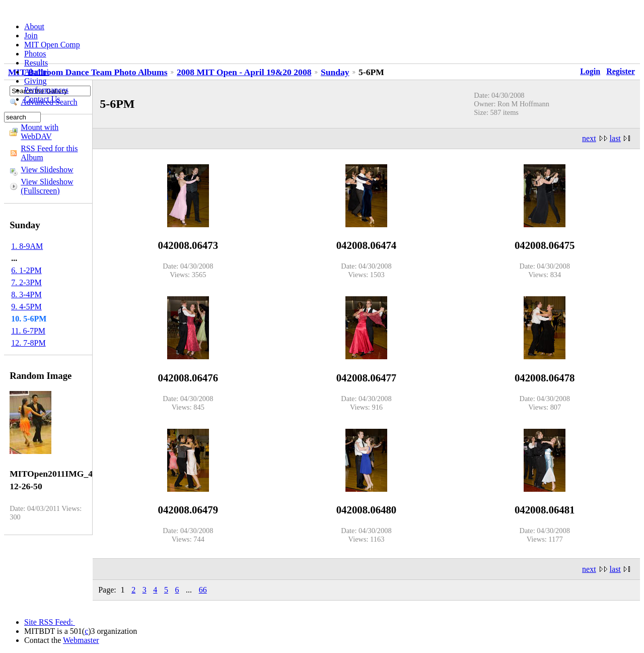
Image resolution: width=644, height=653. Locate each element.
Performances (46, 90)
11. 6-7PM (28, 331)
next (589, 138)
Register (621, 71)
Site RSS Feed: (50, 622)
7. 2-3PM (26, 282)
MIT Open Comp (52, 45)
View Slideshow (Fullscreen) (47, 186)
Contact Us (42, 99)
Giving (35, 81)
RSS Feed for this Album (49, 153)
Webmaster (81, 640)
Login (590, 71)
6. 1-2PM (26, 270)
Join (31, 36)
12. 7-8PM (28, 343)
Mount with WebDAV (40, 132)
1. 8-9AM (27, 246)
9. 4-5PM (26, 307)
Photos (35, 54)
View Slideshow (47, 170)
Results (36, 63)
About (34, 26)
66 (203, 590)
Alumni (37, 72)
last (615, 138)
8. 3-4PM (26, 295)
